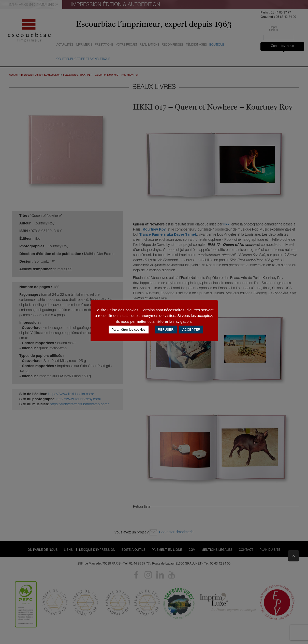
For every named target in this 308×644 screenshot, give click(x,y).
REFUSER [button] (166, 330)
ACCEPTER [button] (191, 330)
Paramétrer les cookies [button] (129, 330)
